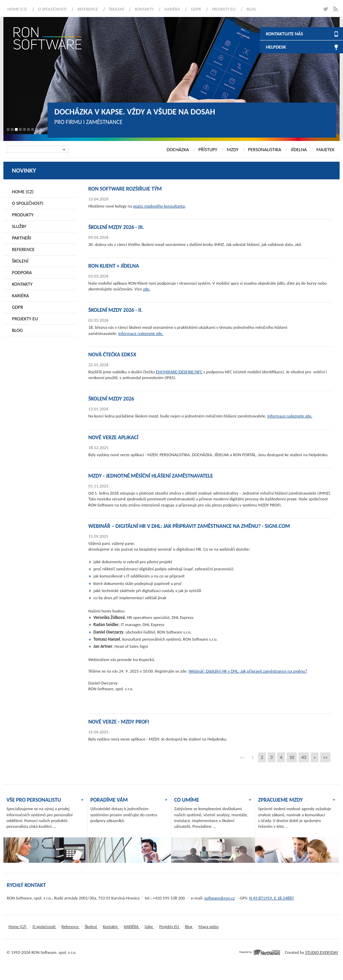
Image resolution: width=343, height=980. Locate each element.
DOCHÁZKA (178, 149)
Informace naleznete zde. (141, 333)
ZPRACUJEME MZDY (280, 800)
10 (292, 757)
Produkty (23, 215)
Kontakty (144, 9)
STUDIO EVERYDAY (322, 952)
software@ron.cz (219, 898)
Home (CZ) (17, 9)
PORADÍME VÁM (109, 800)
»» (325, 757)
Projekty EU (224, 9)
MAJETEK (325, 149)
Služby (19, 226)
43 (304, 757)
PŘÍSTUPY (208, 149)
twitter (325, 9)
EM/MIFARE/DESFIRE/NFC (179, 372)
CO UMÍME (187, 800)
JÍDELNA (299, 149)
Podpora (22, 272)
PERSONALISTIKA (265, 149)
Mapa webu (208, 926)
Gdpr (196, 9)
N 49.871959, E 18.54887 (271, 898)
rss (335, 9)
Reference (88, 9)
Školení (116, 9)
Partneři (22, 238)
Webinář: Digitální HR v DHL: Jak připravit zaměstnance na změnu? (248, 671)
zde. (147, 289)
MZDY (233, 149)
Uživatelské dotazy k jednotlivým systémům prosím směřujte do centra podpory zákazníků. (124, 815)
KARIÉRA (172, 9)
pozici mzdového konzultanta (159, 206)
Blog (251, 9)
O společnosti (52, 9)
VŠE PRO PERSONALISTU (34, 800)
